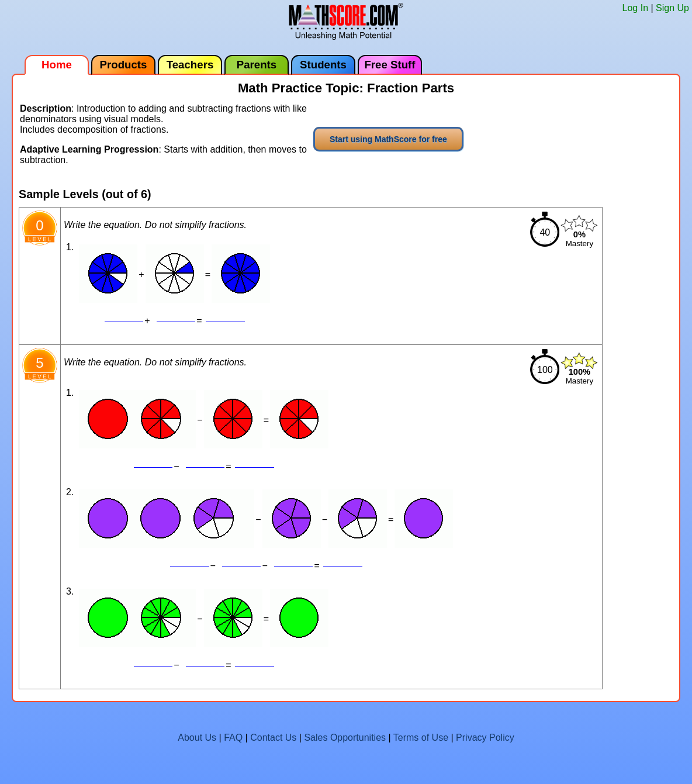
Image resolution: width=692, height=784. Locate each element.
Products (124, 65)
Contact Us (273, 738)
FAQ (233, 738)
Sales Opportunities (345, 738)
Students (323, 65)
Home (57, 65)
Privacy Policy (485, 738)
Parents (257, 65)
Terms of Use (421, 738)
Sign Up (672, 8)
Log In (635, 8)
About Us (197, 738)
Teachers (190, 65)
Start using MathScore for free (388, 139)
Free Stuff (390, 65)
